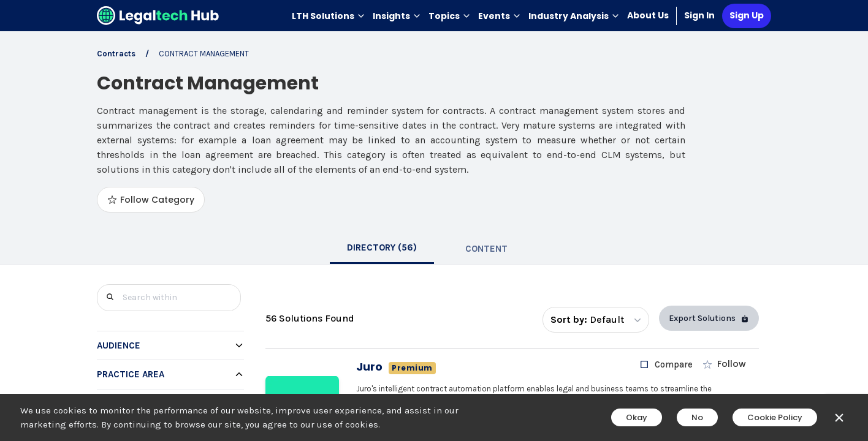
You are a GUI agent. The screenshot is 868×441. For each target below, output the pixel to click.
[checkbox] (666, 364)
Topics (450, 16)
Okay (637, 417)
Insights (397, 16)
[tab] (382, 249)
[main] (434, 221)
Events (500, 16)
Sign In (699, 15)
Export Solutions (709, 318)
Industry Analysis (574, 16)
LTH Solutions (329, 16)
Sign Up (747, 15)
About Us (648, 15)
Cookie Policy (775, 417)
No (697, 417)
